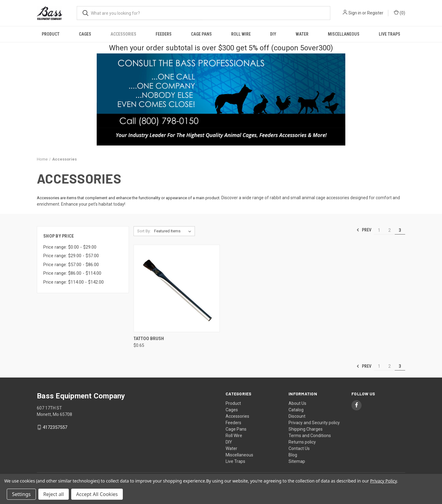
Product (51, 34)
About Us (297, 403)
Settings (21, 494)
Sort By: (144, 231)
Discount (297, 416)
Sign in (355, 13)
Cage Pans (201, 34)
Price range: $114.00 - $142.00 (74, 282)
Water (302, 34)
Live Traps (390, 34)
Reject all (54, 494)
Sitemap (297, 461)
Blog (293, 455)
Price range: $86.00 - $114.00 (72, 273)
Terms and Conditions (310, 436)
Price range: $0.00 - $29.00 (70, 247)
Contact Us (299, 448)
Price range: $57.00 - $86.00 (71, 265)
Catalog (296, 410)
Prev (364, 230)
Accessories (123, 34)
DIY (273, 34)
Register (375, 13)
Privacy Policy (384, 481)
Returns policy (302, 442)
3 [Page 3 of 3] (400, 230)
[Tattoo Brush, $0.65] (177, 288)
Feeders (164, 34)
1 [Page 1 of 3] (379, 230)
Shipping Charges (306, 429)
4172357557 (55, 427)
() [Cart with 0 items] (399, 13)
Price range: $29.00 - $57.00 (71, 256)
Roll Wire (241, 34)
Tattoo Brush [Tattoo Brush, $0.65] (149, 339)
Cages (85, 34)
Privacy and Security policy (314, 423)
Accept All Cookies (97, 494)
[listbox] (174, 231)
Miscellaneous (344, 34)
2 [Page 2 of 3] (390, 230)
